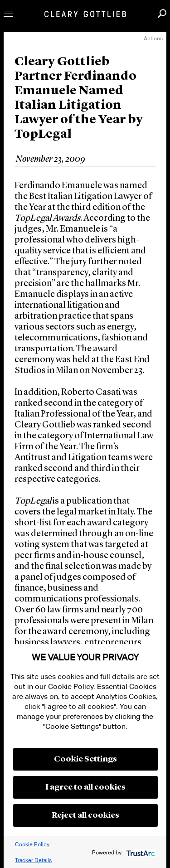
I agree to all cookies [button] (85, 787)
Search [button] (162, 13)
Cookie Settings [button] (85, 759)
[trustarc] (140, 852)
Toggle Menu (8, 14)
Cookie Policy (32, 844)
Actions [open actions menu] (153, 38)
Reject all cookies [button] (85, 815)
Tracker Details (33, 860)
